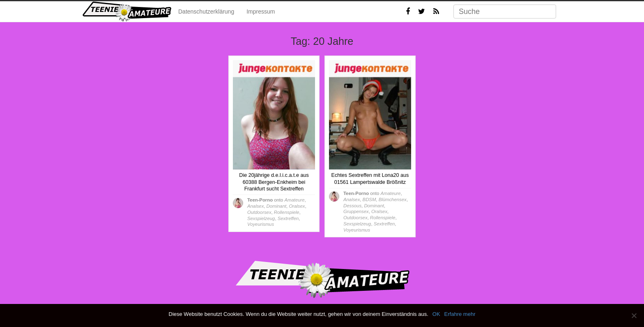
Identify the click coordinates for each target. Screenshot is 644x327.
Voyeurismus (261, 224)
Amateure (294, 200)
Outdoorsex (259, 212)
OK (436, 314)
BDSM (369, 199)
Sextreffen (288, 218)
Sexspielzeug (261, 218)
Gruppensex (356, 211)
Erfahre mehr (460, 314)
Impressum (261, 12)
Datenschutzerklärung (206, 12)
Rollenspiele (287, 212)
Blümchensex (393, 199)
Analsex (255, 206)
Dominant (276, 206)
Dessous (352, 206)
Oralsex (297, 206)
